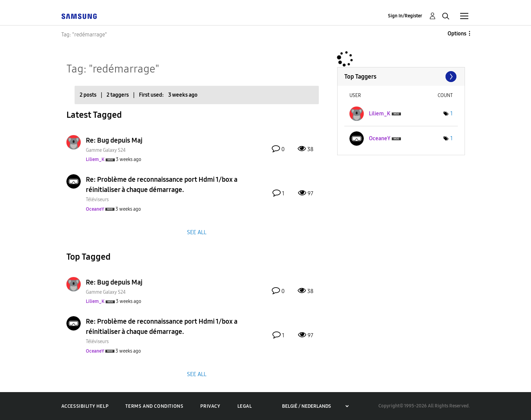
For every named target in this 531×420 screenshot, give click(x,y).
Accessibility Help (85, 406)
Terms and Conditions (154, 406)
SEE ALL (197, 232)
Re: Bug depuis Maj (114, 140)
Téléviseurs (97, 200)
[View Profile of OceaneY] (95, 209)
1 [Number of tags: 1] (451, 114)
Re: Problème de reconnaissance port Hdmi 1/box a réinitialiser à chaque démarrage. (162, 184)
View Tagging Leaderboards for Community (401, 77)
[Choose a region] (315, 406)
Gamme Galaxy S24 (106, 150)
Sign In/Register (405, 16)
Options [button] (457, 34)
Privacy (210, 406)
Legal (245, 406)
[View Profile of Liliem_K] (95, 159)
